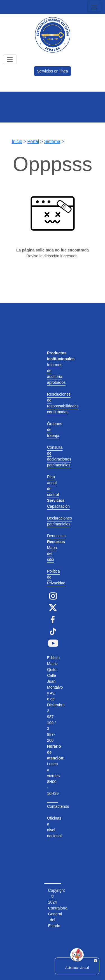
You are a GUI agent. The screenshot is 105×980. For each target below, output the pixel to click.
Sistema (52, 141)
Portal (33, 141)
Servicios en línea (53, 71)
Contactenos (58, 806)
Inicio (17, 141)
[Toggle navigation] (94, 7)
